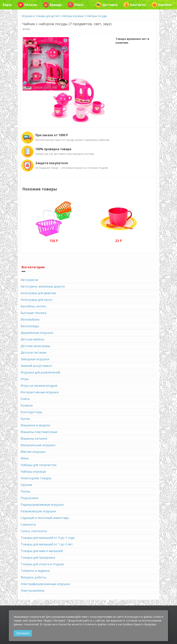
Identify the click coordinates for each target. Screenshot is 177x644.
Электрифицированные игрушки (45, 584)
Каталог (28, 5)
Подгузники (29, 498)
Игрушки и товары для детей (40, 16)
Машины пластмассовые (39, 432)
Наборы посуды (97, 16)
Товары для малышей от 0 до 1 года (48, 538)
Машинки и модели (35, 425)
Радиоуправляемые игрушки (42, 505)
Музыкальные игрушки (38, 445)
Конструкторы (31, 412)
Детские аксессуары (35, 346)
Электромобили (33, 591)
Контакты (135, 5)
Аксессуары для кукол (36, 300)
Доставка (107, 5)
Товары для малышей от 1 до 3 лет (47, 544)
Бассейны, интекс (33, 306)
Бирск (7, 5)
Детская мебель (32, 339)
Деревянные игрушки (37, 333)
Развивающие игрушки (38, 511)
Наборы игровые (73, 16)
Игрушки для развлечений (40, 372)
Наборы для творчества (38, 465)
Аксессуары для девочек (38, 293)
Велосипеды (30, 326)
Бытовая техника (33, 313)
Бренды (53, 5)
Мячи (25, 458)
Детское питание (33, 353)
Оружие (26, 485)
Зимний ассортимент (36, 366)
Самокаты (28, 524)
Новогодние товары (36, 478)
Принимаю (23, 633)
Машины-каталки (34, 438)
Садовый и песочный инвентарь (45, 518)
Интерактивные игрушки (40, 392)
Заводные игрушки (35, 359)
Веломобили (30, 319)
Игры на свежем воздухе (39, 386)
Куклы (25, 419)
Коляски (27, 405)
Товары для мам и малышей (42, 551)
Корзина (161, 5)
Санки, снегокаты (34, 531)
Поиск (76, 5)
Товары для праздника (38, 557)
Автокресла (29, 280)
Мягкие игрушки (33, 452)
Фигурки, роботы (33, 577)
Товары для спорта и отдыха (42, 564)
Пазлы (25, 491)
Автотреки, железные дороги (43, 286)
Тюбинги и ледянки (35, 571)
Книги (25, 399)
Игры (25, 379)
